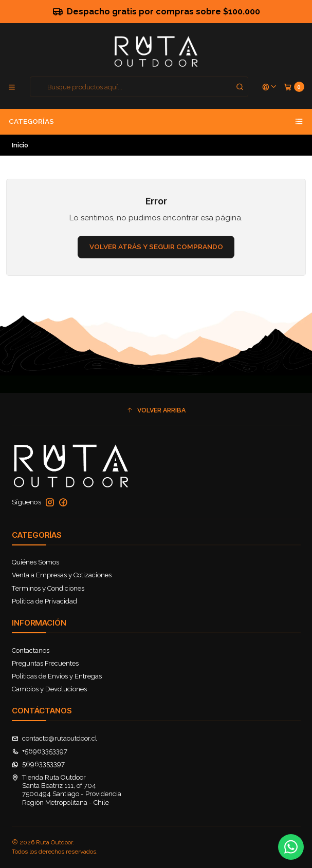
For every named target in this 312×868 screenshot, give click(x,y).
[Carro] (294, 87)
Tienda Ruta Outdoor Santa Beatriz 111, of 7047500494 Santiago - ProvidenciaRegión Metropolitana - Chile (67, 790)
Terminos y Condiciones (48, 588)
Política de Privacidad (44, 601)
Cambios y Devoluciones (49, 689)
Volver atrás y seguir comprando (156, 247)
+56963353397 (40, 751)
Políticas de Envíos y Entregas (57, 676)
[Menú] (12, 87)
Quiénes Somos (35, 562)
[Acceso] (270, 87)
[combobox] (139, 87)
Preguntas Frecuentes (45, 663)
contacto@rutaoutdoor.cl (55, 738)
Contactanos (31, 650)
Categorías (156, 122)
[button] (156, 410)
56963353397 (39, 764)
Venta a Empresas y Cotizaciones (62, 575)
